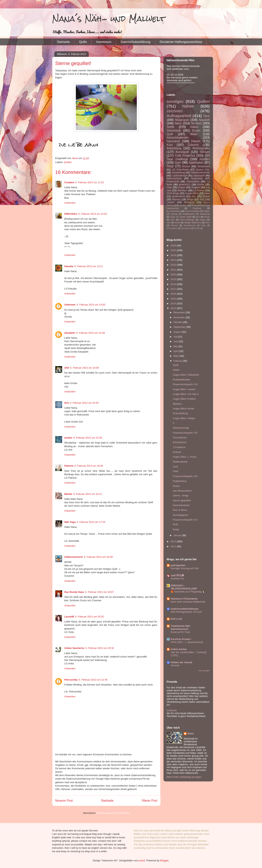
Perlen (197, 228)
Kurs (170, 145)
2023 (174, 260)
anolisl (68, 438)
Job (169, 222)
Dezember (179, 312)
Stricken (196, 123)
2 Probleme (179, 447)
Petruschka (71, 680)
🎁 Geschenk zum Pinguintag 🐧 (188, 592)
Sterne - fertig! (181, 495)
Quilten (68, 162)
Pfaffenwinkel (180, 462)
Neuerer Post (64, 801)
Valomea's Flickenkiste (184, 599)
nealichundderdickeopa (185, 609)
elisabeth (70, 333)
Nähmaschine (174, 178)
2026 (174, 246)
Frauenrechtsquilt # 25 (185, 433)
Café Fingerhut (185, 156)
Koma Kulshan (192, 211)
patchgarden (178, 565)
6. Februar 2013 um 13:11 (89, 266)
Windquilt (189, 202)
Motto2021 (185, 184)
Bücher (186, 166)
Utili (67, 368)
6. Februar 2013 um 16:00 (89, 466)
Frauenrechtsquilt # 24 (185, 476)
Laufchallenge (180, 176)
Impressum (104, 42)
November (179, 317)
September (180, 327)
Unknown (70, 305)
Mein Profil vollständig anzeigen (184, 777)
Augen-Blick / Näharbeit (186, 375)
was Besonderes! (182, 491)
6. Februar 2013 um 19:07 (99, 592)
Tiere (206, 116)
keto (173, 220)
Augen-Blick (192, 193)
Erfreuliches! (180, 442)
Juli (176, 337)
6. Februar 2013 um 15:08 (84, 368)
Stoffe (171, 127)
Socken (183, 205)
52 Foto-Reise (181, 170)
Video (203, 225)
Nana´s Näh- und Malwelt (109, 19)
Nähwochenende (200, 172)
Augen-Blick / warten (184, 389)
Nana (191, 733)
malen (194, 127)
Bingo (190, 199)
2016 (174, 294)
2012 (174, 541)
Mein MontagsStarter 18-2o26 (186, 612)
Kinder (176, 486)
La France (199, 190)
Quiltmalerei (179, 196)
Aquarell (204, 120)
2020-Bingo (173, 193)
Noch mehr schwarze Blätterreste (188, 602)
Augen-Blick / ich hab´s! (186, 394)
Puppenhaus (180, 481)
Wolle (194, 134)
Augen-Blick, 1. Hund (184, 457)
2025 (174, 250)
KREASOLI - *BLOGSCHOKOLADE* (184, 587)
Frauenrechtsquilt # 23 (185, 520)
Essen (196, 131)
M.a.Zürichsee (174, 211)
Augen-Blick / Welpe (184, 418)
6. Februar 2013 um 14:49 (91, 333)
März (177, 356)
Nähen (188, 106)
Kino (207, 222)
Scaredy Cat (177, 579)
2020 (174, 274)
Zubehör (193, 145)
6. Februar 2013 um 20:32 (100, 648)
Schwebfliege (199, 205)
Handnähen (193, 181)
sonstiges (175, 101)
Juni (176, 341)
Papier (207, 211)
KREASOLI (71, 214)
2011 (174, 546)
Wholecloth (204, 166)
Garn (178, 163)
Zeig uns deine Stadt (181, 217)
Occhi (177, 222)
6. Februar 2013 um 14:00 (91, 305)
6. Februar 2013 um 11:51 (90, 182)
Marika (68, 494)
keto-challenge (187, 220)
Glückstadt (174, 131)
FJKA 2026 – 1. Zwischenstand (187, 642)
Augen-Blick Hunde (183, 409)
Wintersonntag (181, 428)
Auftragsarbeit (179, 116)
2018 (174, 284)
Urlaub (206, 196)
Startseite (63, 42)
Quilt (170, 134)
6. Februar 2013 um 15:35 (84, 403)
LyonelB (69, 617)
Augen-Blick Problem (184, 399)
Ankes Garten (179, 649)
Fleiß (176, 471)
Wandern (182, 190)
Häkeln (196, 141)
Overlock (197, 208)
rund (175, 467)
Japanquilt (199, 176)
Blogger (164, 860)
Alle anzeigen (204, 671)
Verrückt (175, 665)
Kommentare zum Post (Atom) (113, 813)
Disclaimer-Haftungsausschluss (181, 42)
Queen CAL (203, 170)
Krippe (182, 187)
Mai (176, 346)
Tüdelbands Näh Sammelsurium (180, 627)
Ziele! (176, 365)
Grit (67, 403)
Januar (177, 535)
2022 (174, 265)
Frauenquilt (173, 181)
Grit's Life (176, 619)
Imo (198, 217)
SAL (194, 196)
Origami (196, 187)
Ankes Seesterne (74, 648)
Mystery (177, 404)
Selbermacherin (74, 557)
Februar (178, 361)
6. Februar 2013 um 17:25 (91, 522)
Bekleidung (174, 148)
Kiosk (207, 217)
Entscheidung (180, 413)
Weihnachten (201, 148)
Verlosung (205, 214)
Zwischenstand (181, 505)
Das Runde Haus (74, 592)
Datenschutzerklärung (135, 42)
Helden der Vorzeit (181, 662)
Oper (207, 193)
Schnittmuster (190, 225)
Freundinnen (180, 438)
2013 (174, 308)
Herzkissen (185, 228)
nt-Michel (172, 710)
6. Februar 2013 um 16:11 (88, 494)
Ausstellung (178, 172)
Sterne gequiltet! (182, 500)
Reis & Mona (180, 510)
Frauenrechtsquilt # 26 (185, 384)
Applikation (196, 163)
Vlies (169, 187)
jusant (142, 860)
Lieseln (171, 202)
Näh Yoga (70, 522)
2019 (174, 279)
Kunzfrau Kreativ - (181, 639)
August (178, 332)
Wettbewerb (189, 214)
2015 (174, 299)
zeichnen (175, 111)
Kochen (205, 159)
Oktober (178, 322)
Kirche (201, 184)
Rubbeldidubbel (181, 380)
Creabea (69, 182)
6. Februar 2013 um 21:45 (93, 680)
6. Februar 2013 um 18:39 (98, 557)
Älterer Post (149, 801)
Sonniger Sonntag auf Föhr (185, 568)
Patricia (69, 466)
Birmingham (172, 228)
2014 (174, 303)
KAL (202, 199)
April (176, 351)
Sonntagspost (180, 515)
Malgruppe (182, 120)
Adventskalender (178, 138)
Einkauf (177, 452)
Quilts (83, 42)
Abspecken (197, 178)
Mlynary (176, 199)
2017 (174, 289)
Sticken (205, 152)
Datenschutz (173, 208)
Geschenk (173, 141)
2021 (174, 270)
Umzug (174, 214)
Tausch (174, 225)
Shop (170, 166)
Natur (178, 123)
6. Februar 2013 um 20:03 (89, 617)
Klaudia (69, 266)
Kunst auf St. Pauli (180, 632)
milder (176, 370)
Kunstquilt (182, 152)
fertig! (176, 529)
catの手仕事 (177, 575)
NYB (175, 524)
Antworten (70, 203)
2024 (174, 255)
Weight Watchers (193, 222)
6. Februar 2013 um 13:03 (93, 214)
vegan (203, 220)
